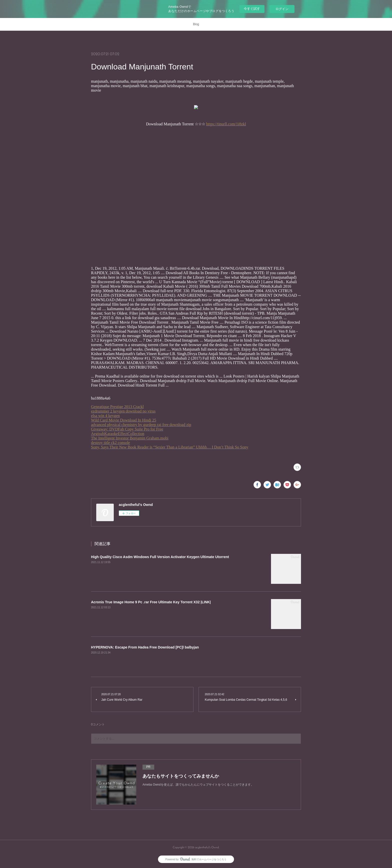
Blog (196, 24)
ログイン (282, 9)
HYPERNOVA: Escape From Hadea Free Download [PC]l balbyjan (145, 647)
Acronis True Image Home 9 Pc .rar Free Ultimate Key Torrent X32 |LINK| (151, 602)
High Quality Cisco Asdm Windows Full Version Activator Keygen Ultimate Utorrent (160, 557)
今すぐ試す (252, 9)
